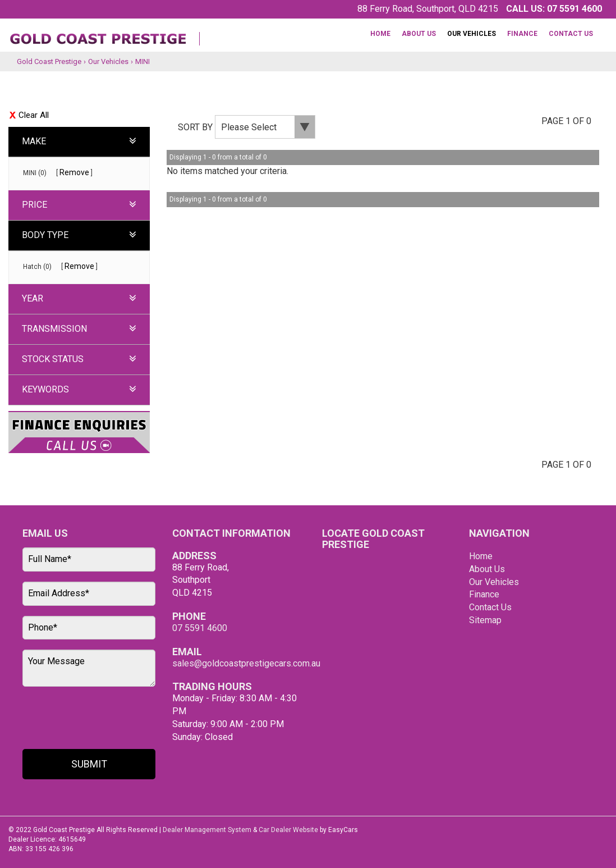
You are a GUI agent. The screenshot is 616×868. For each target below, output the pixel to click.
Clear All (34, 115)
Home (380, 34)
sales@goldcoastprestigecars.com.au (246, 663)
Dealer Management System (207, 830)
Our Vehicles (472, 34)
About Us (419, 34)
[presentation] (88, 719)
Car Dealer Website (288, 830)
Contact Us (571, 34)
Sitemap (485, 620)
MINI (142, 61)
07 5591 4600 (574, 9)
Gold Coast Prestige (49, 61)
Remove (74, 172)
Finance (522, 34)
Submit (89, 764)
